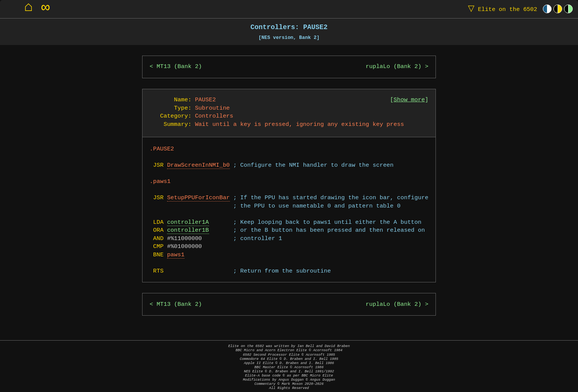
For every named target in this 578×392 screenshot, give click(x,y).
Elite (501, 9)
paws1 (176, 255)
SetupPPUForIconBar (198, 198)
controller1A (188, 222)
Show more (409, 100)
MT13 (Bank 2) (179, 67)
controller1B (188, 230)
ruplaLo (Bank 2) (393, 67)
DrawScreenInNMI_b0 (198, 165)
